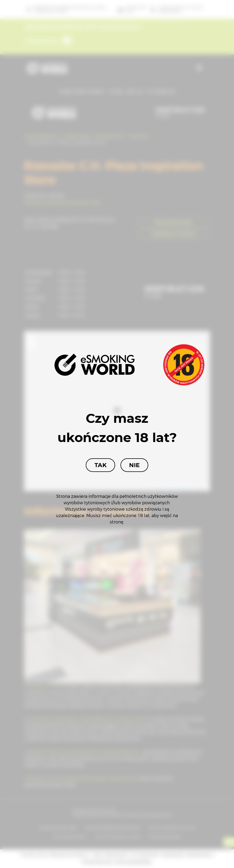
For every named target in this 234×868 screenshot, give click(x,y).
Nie (134, 465)
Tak (100, 465)
